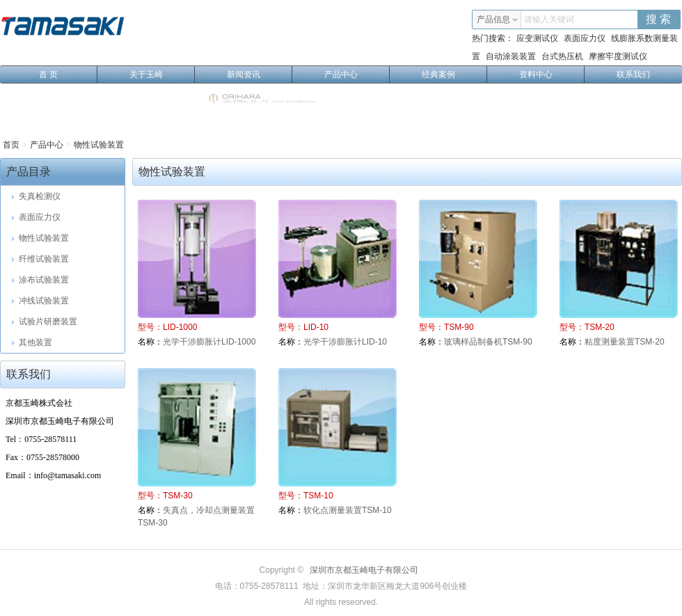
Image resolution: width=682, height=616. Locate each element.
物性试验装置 (99, 145)
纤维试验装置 (40, 259)
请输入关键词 (549, 19)
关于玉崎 (162, 74)
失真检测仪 (36, 196)
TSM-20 (600, 327)
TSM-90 (459, 327)
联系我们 (633, 74)
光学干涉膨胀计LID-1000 (209, 342)
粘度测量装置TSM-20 (625, 342)
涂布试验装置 (40, 280)
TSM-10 (318, 496)
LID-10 (316, 327)
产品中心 (357, 74)
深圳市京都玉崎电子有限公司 (364, 570)
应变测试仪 (537, 38)
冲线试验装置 (40, 301)
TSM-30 (178, 496)
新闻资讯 (260, 74)
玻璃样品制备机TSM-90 (488, 342)
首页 (11, 145)
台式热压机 (562, 56)
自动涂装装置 (511, 56)
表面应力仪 (585, 38)
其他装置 (32, 342)
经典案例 (455, 74)
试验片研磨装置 (45, 322)
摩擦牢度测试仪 (618, 56)
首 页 (68, 74)
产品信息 (498, 19)
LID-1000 (180, 327)
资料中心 (552, 74)
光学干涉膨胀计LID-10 (345, 342)
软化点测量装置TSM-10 (348, 510)
